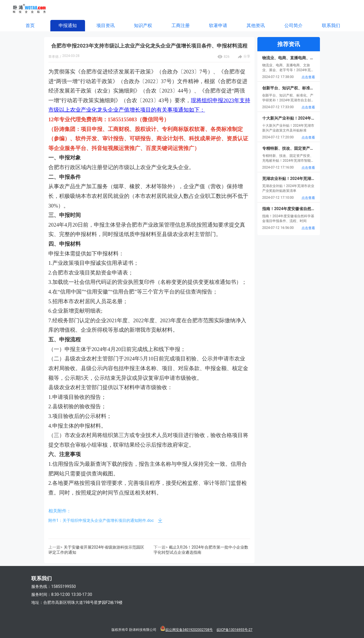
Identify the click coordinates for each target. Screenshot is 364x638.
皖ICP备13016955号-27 (234, 630)
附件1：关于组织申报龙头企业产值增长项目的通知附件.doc (101, 520)
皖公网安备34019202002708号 (189, 630)
